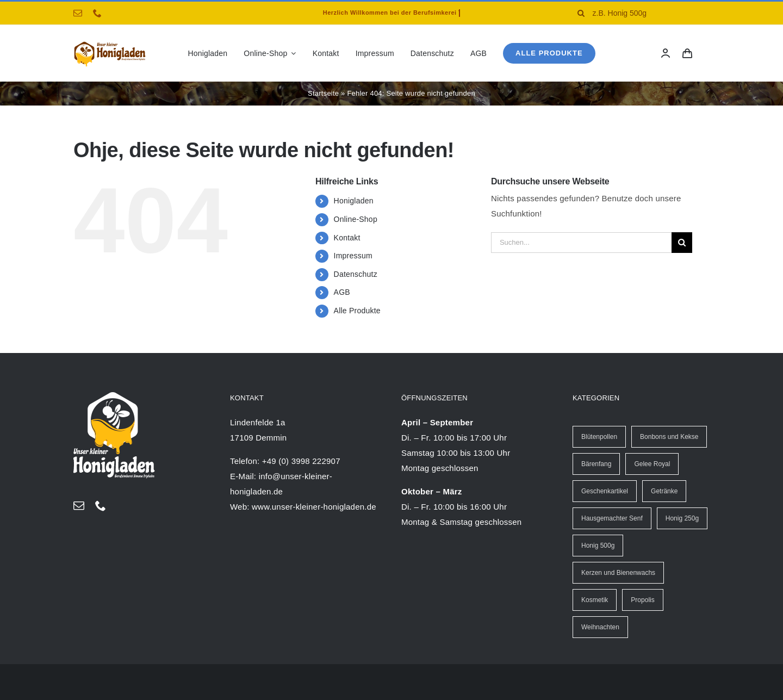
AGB (342, 292)
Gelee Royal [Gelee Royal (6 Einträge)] (652, 464)
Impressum (353, 256)
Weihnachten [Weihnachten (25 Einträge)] (600, 627)
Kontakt (347, 238)
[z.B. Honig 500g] (640, 13)
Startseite (323, 93)
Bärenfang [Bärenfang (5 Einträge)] (596, 464)
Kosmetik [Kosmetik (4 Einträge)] (595, 600)
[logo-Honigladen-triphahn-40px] (110, 44)
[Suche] (581, 13)
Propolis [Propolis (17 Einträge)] (642, 600)
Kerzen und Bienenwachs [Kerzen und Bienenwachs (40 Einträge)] (618, 573)
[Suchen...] (581, 243)
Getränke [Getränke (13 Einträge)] (664, 491)
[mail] (78, 13)
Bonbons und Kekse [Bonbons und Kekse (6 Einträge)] (669, 437)
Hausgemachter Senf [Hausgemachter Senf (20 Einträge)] (612, 518)
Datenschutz (356, 274)
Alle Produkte (357, 311)
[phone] (97, 13)
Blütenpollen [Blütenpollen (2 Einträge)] (599, 437)
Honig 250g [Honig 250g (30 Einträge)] (682, 518)
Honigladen (354, 201)
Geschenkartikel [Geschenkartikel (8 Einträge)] (605, 491)
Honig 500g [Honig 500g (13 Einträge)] (598, 546)
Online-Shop (356, 219)
